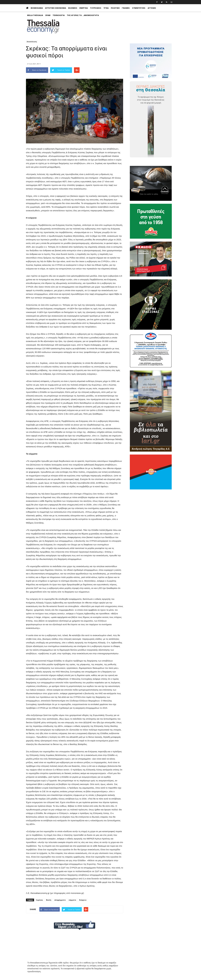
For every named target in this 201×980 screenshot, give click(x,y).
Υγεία (106, 8)
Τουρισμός (96, 8)
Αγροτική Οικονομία (56, 8)
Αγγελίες (152, 8)
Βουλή (49, 900)
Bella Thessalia (35, 15)
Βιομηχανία (37, 8)
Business (73, 8)
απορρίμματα (60, 900)
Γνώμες (126, 8)
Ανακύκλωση (32, 42)
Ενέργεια (84, 8)
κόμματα (72, 900)
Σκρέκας (39, 900)
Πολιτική (115, 8)
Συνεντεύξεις (139, 8)
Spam (48, 15)
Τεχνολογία (59, 15)
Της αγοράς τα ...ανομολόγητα (83, 15)
